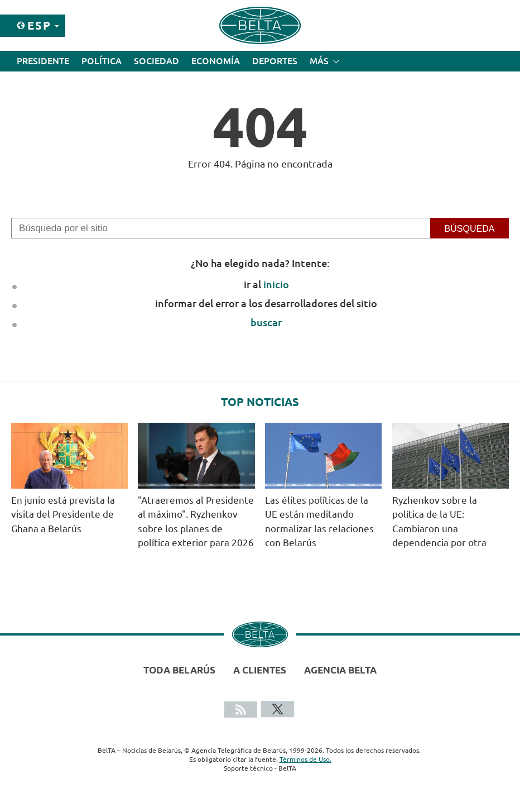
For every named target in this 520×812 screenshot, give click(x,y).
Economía (216, 61)
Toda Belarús (179, 670)
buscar (266, 322)
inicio (276, 284)
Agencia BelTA (340, 670)
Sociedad (157, 61)
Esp (39, 25)
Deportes (275, 61)
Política (102, 61)
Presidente (43, 61)
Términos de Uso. (305, 759)
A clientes (260, 670)
